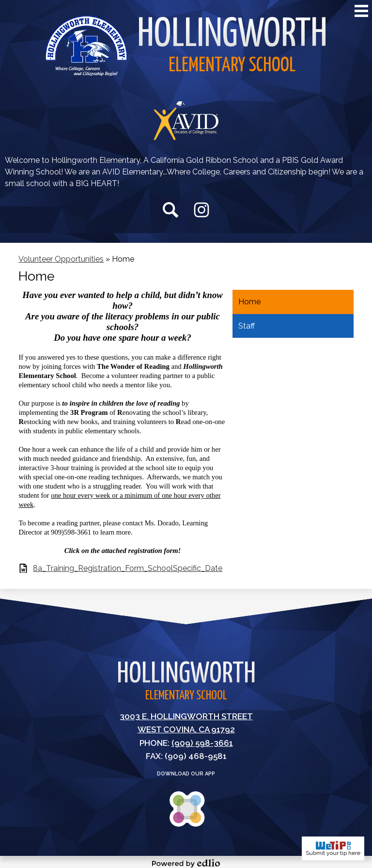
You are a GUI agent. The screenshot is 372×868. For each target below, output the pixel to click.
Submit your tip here (333, 848)
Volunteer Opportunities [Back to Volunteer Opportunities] (61, 259)
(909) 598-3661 (202, 743)
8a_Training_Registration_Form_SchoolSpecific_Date (128, 568)
